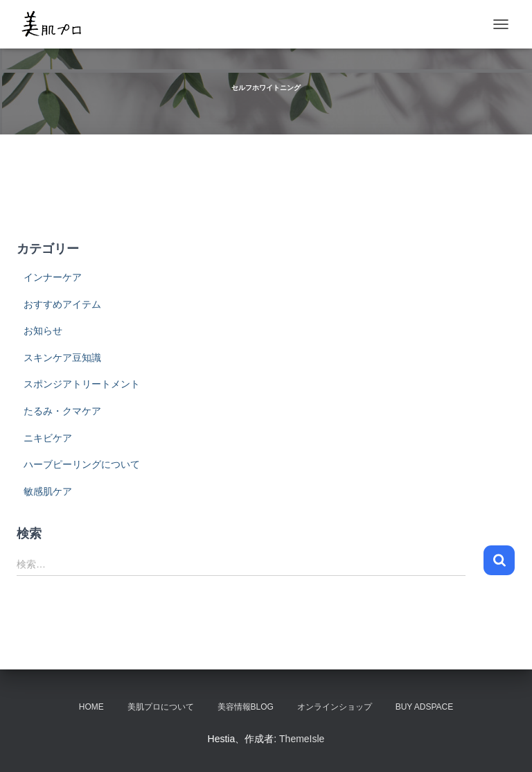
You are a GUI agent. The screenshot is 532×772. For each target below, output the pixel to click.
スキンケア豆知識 (62, 358)
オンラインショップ (335, 707)
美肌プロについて (161, 707)
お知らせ (43, 331)
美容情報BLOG (246, 707)
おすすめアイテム (62, 304)
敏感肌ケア (48, 491)
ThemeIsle (302, 739)
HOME (91, 707)
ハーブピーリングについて (82, 464)
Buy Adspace (425, 707)
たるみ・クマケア (62, 411)
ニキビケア (48, 438)
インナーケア (53, 277)
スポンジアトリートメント (82, 384)
